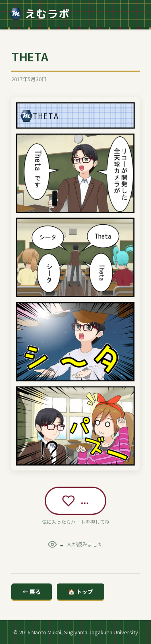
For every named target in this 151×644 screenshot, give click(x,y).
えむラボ (40, 14)
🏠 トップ (81, 592)
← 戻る (32, 592)
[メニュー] (134, 14)
